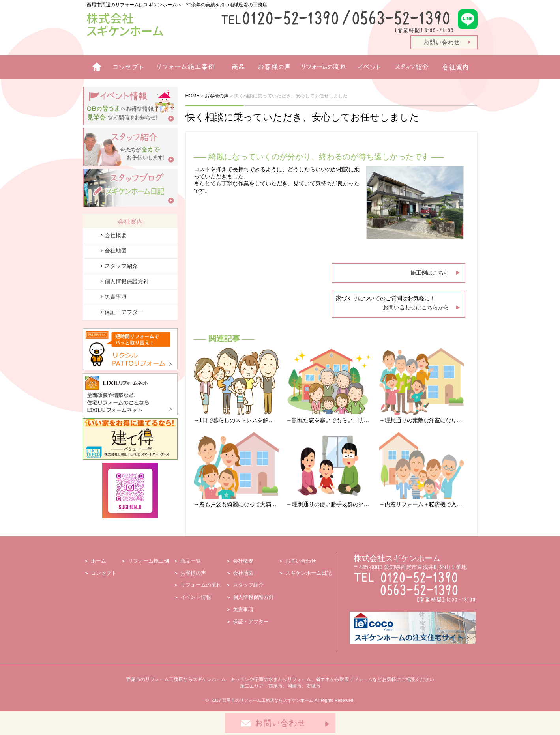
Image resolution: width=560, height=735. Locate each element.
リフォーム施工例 (184, 67)
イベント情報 (369, 67)
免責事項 (116, 297)
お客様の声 (271, 67)
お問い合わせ (301, 561)
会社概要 (116, 235)
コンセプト (104, 573)
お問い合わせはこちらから (416, 307)
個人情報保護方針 (127, 281)
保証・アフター (124, 312)
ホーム (94, 67)
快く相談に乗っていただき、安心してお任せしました (302, 117)
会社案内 (458, 67)
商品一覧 (235, 67)
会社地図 (116, 251)
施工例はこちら (430, 273)
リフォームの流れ (322, 67)
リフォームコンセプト (125, 67)
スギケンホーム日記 (308, 573)
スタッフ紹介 (413, 67)
